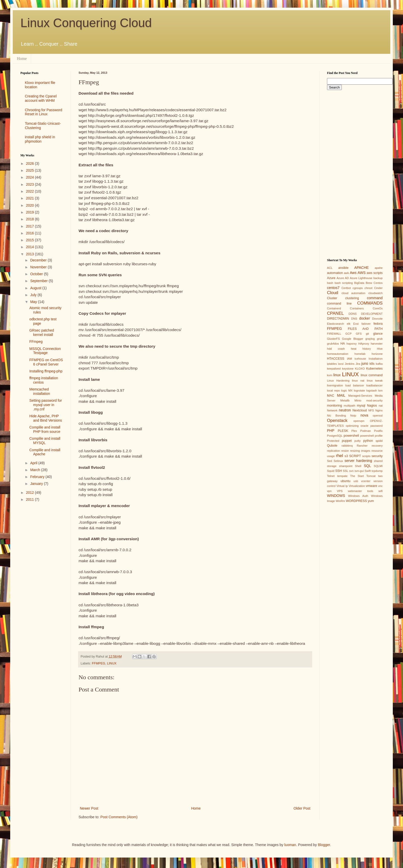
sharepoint (346, 466)
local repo (333, 391)
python (368, 441)
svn (351, 471)
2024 (30, 177)
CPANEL (335, 313)
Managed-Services (360, 396)
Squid (331, 471)
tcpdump (377, 471)
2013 (30, 254)
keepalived (334, 369)
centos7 (333, 288)
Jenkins (350, 364)
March (36, 470)
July (34, 295)
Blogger (324, 845)
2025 (30, 170)
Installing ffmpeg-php (46, 371)
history (367, 349)
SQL (367, 466)
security (377, 456)
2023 (30, 184)
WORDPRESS (356, 501)
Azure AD (343, 278)
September (39, 281)
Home (22, 59)
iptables (332, 364)
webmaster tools (361, 491)
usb (356, 481)
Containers (357, 308)
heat (354, 349)
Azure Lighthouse (361, 278)
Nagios (372, 406)
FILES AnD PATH (365, 329)
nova (364, 415)
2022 (30, 191)
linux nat (358, 381)
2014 (30, 247)
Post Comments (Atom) (119, 817)
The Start (357, 476)
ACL (330, 268)
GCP (348, 334)
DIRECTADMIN (338, 319)
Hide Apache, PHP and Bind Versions (46, 418)
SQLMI (378, 466)
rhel (339, 456)
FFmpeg (36, 342)
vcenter (366, 481)
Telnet (331, 476)
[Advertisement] (42, 587)
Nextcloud (360, 410)
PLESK (343, 431)
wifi (381, 491)
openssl (378, 416)
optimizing (352, 426)
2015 (30, 240)
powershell (351, 436)
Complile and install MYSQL (45, 441)
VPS (340, 491)
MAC (331, 396)
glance (378, 334)
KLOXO (360, 369)
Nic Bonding (336, 416)
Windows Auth (358, 496)
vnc (380, 486)
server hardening (358, 461)
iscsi (341, 364)
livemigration (335, 385)
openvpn (359, 421)
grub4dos (333, 344)
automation (335, 273)
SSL (345, 471)
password (376, 426)
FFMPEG (98, 663)
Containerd (334, 308)
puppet (347, 441)
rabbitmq (347, 446)
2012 (30, 493)
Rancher (362, 446)
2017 (30, 226)
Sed (330, 461)
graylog (370, 339)
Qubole (332, 446)
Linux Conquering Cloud (86, 23)
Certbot (346, 288)
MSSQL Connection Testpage (45, 351)
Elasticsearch (336, 324)
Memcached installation (40, 391)
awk (346, 273)
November (39, 267)
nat (381, 406)
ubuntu (345, 481)
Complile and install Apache (45, 452)
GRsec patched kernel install (42, 332)
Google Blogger (353, 339)
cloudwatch (375, 293)
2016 (30, 233)
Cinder (378, 288)
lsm (380, 391)
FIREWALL (334, 334)
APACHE (362, 268)
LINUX (112, 663)
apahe (379, 268)
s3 (346, 456)
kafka (379, 364)
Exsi (356, 324)
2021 (30, 198)
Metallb (345, 400)
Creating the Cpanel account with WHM (41, 98)
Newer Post (89, 808)
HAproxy (364, 344)
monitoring (335, 406)
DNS (354, 319)
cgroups (358, 288)
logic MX (347, 391)
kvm (330, 375)
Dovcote (377, 319)
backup (378, 278)
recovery (377, 446)
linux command (372, 375)
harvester (377, 344)
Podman (366, 431)
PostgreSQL (335, 436)
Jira (358, 364)
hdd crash (336, 349)
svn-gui (359, 471)
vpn (329, 491)
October (37, 274)
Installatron (376, 359)
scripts (366, 456)
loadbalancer (374, 385)
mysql (361, 406)
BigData (359, 283)
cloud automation (354, 293)
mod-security (374, 400)
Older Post (302, 808)
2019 (30, 212)
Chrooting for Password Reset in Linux (44, 112)
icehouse (360, 359)
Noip (353, 416)
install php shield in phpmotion (40, 139)
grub (380, 339)
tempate (342, 476)
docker (364, 318)
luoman (290, 845)
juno (365, 363)
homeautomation (338, 354)
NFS (371, 410)
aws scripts (375, 273)
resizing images (360, 451)
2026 (30, 163)
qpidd (379, 441)
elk (349, 324)
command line (339, 304)
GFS (359, 334)
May (34, 302)
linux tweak (375, 381)
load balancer (355, 385)
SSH (338, 471)
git (367, 334)
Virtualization (357, 486)
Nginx (379, 410)
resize (345, 451)
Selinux (338, 461)
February (38, 477)
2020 (30, 205)
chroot (368, 288)
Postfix (378, 431)
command (375, 298)
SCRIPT (355, 456)
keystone (348, 369)
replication (333, 451)
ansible (343, 268)
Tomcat (371, 476)
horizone (377, 354)
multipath (349, 406)
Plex (354, 431)
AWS (362, 273)
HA (343, 344)
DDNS (353, 314)
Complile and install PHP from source (45, 429)
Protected (333, 441)
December (39, 260)
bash (330, 283)
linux (337, 375)
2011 (30, 499)
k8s (372, 364)
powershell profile (371, 436)
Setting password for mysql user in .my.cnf (46, 405)
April (34, 463)
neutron (345, 410)
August (36, 288)
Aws (353, 273)
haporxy (352, 344)
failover (366, 324)
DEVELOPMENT (372, 314)
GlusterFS (333, 339)
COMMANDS (370, 303)
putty (358, 441)
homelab (360, 354)
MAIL (341, 395)
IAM (349, 359)
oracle (364, 426)
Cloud (333, 293)
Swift (368, 471)
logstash (372, 391)
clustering (352, 298)
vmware (372, 486)
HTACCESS (336, 359)
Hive (380, 349)
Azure (331, 278)
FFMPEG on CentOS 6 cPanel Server (46, 362)
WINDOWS (336, 496)
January (37, 484)
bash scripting (344, 283)
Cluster (332, 298)
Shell (358, 466)
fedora (378, 324)
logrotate (359, 391)
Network (332, 410)
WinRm (340, 501)
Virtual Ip (342, 486)
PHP (331, 431)
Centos (378, 283)
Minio (358, 400)
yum (371, 501)
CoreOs (378, 308)
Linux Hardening (338, 381)
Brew (369, 283)
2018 (30, 219)
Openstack (337, 420)
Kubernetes (374, 369)
